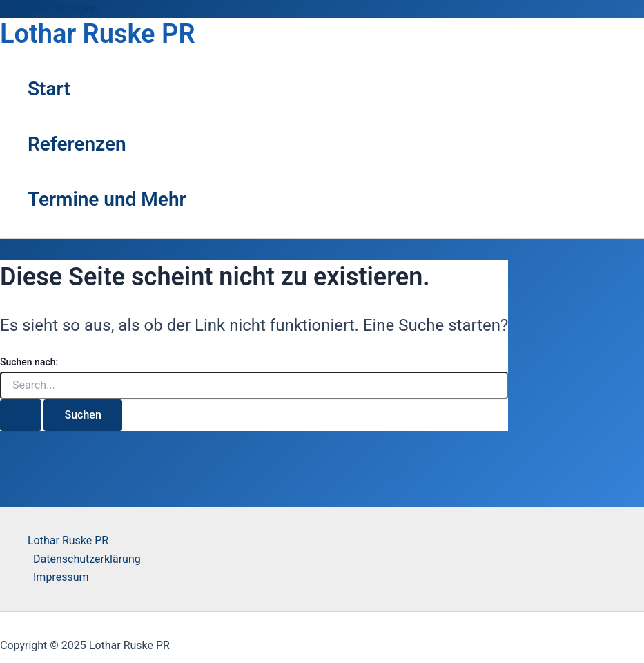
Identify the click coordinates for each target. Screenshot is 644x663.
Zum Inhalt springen (49, 9)
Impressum (61, 577)
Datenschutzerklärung (87, 559)
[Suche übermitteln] (21, 415)
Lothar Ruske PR (98, 34)
